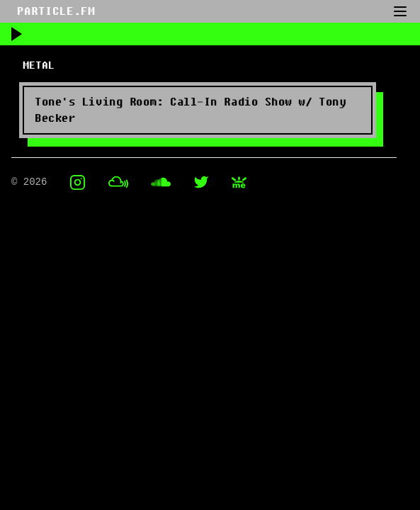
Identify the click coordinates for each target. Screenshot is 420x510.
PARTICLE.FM (56, 11)
